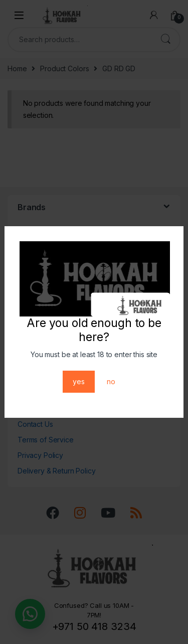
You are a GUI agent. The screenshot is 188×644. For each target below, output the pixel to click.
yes (79, 381)
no (111, 381)
